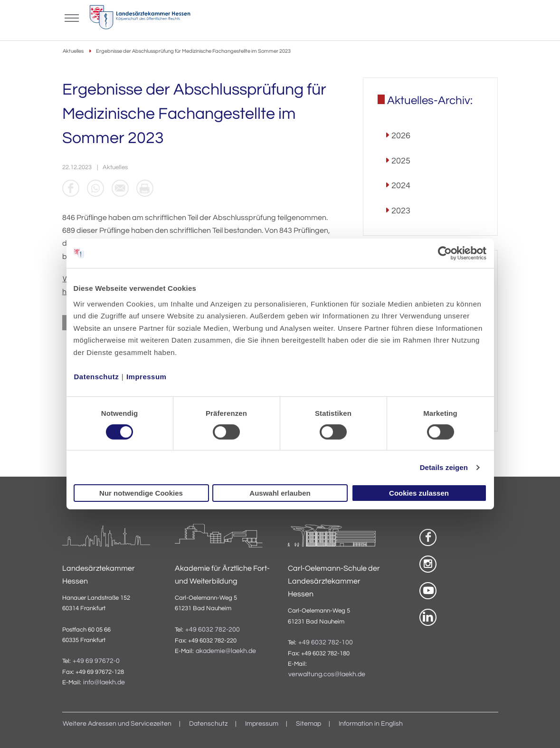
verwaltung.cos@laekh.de (327, 674)
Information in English (371, 724)
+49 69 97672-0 (96, 661)
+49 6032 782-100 (326, 643)
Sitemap (308, 724)
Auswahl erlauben (280, 493)
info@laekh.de (104, 682)
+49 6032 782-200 (213, 630)
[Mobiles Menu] (72, 17)
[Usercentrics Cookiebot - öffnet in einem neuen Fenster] (445, 253)
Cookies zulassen (419, 493)
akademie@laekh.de (226, 651)
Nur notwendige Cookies (141, 493)
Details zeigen (444, 467)
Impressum (147, 376)
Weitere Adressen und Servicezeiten (117, 724)
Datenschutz (97, 376)
